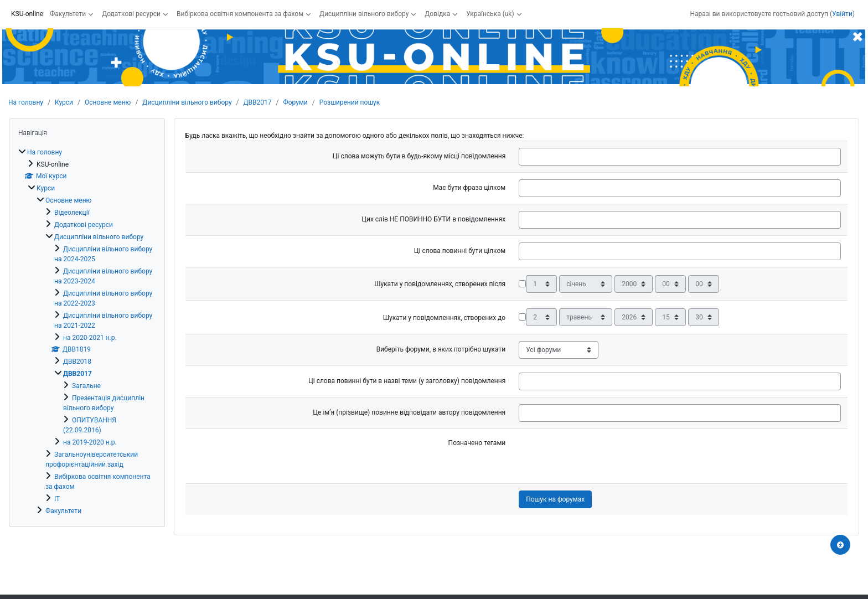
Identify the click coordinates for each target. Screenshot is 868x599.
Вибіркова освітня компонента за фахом (240, 14)
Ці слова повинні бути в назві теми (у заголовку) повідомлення (407, 381)
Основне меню (108, 102)
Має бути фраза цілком (469, 188)
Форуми (295, 102)
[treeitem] (87, 331)
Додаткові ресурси (131, 14)
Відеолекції (72, 213)
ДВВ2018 (77, 362)
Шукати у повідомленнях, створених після (440, 284)
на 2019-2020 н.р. (90, 442)
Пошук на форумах (555, 499)
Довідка (437, 14)
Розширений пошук (350, 102)
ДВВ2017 (258, 102)
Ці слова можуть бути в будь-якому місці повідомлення (419, 156)
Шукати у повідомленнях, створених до (445, 318)
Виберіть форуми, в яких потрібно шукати (441, 349)
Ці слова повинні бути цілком (460, 251)
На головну (26, 102)
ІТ (57, 499)
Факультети (68, 14)
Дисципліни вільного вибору (364, 14)
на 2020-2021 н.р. (90, 338)
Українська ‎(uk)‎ (490, 14)
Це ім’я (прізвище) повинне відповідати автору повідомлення (409, 412)
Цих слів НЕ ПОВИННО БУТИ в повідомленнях (433, 219)
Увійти (842, 14)
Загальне (86, 386)
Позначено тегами (477, 443)
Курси (64, 102)
